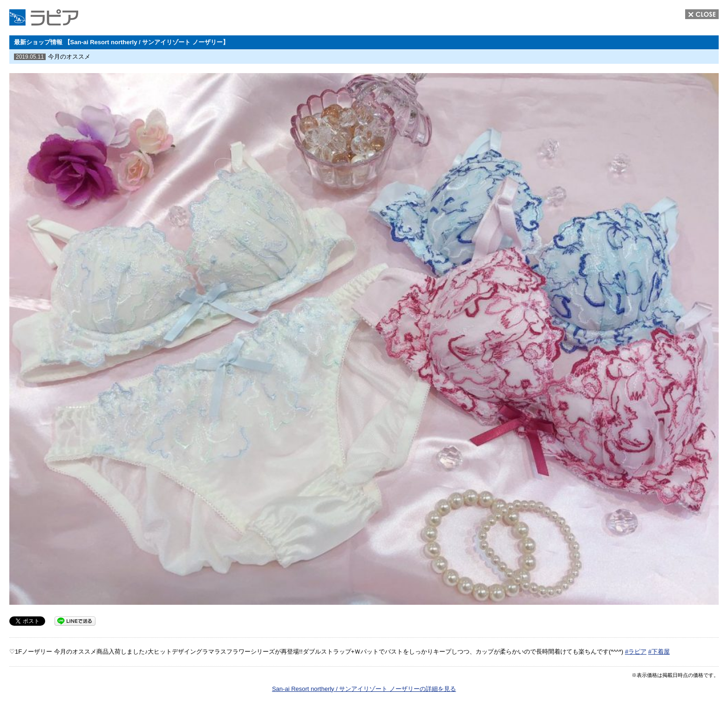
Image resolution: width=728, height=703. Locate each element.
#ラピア (636, 652)
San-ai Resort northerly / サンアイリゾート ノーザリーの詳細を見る (364, 689)
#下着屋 (659, 652)
